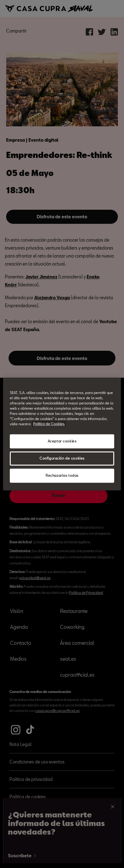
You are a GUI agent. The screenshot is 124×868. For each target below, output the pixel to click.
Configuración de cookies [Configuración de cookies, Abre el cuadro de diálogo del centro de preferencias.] (62, 458)
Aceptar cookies (62, 441)
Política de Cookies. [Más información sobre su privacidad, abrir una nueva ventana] (49, 424)
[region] (62, 434)
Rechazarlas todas (62, 475)
